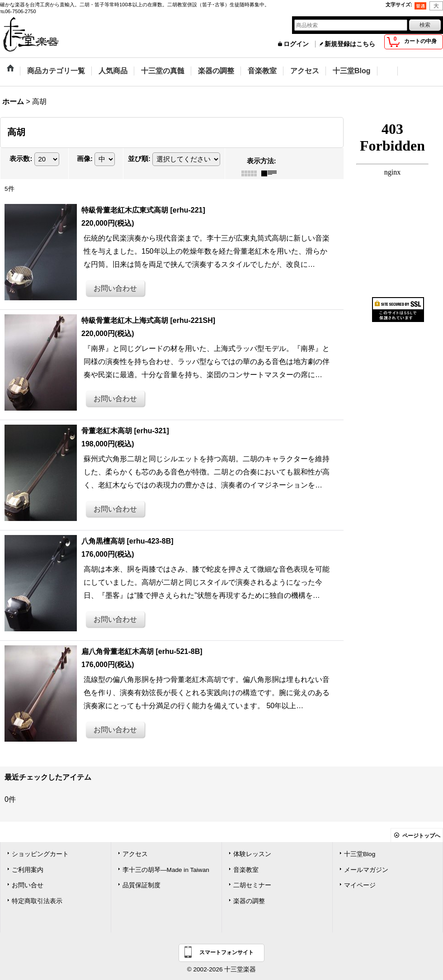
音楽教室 (246, 870)
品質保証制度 (141, 885)
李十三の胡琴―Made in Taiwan (166, 870)
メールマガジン (366, 870)
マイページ (360, 885)
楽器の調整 (249, 901)
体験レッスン (252, 854)
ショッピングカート (40, 854)
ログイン (296, 44)
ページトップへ (421, 836)
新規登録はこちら (350, 44)
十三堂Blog (360, 854)
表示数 (21, 159)
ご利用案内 (28, 870)
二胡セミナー (252, 885)
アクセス (135, 854)
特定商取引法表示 (37, 901)
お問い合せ (28, 885)
